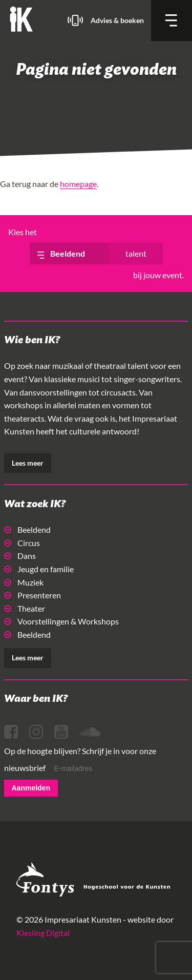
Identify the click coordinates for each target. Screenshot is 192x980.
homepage (78, 184)
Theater (25, 608)
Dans (20, 556)
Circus (22, 543)
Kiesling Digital (43, 933)
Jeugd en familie (39, 569)
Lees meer (28, 463)
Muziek (24, 582)
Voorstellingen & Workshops (61, 621)
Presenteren (33, 595)
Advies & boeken (117, 20)
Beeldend (27, 529)
